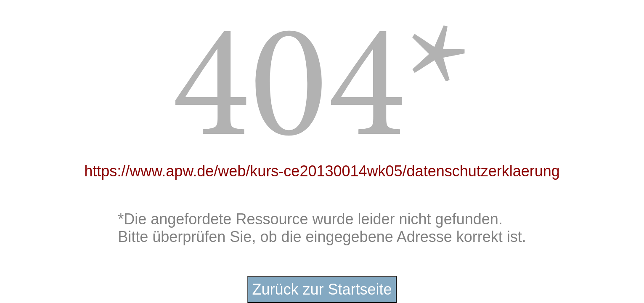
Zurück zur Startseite (322, 289)
